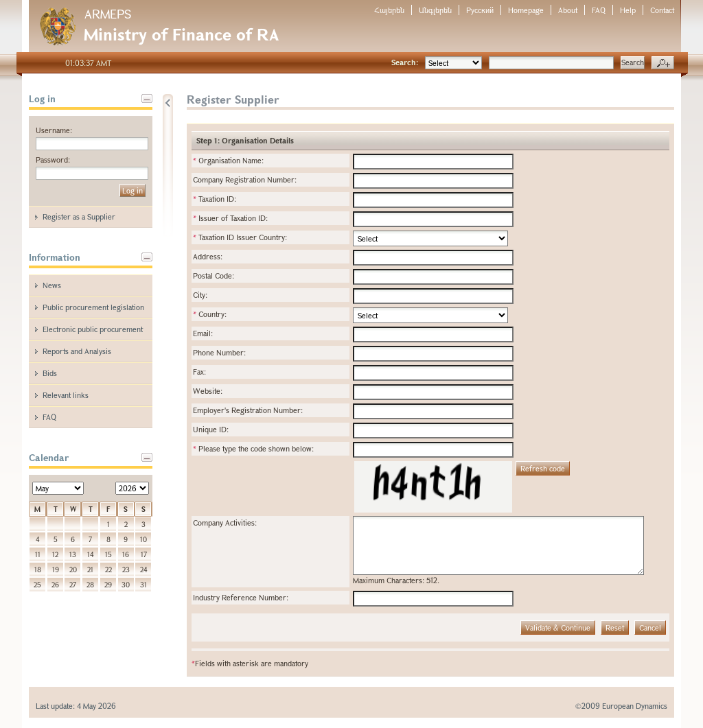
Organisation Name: (228, 160)
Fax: (199, 372)
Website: (208, 391)
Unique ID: (211, 429)
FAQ (599, 10)
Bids (50, 373)
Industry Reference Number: (241, 597)
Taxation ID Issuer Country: (240, 237)
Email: (203, 333)
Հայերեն (389, 10)
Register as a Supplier (79, 216)
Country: (210, 314)
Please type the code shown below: (253, 448)
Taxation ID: (215, 199)
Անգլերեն (435, 10)
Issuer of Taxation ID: (230, 218)
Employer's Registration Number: (248, 410)
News (52, 285)
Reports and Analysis (77, 351)
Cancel (650, 627)
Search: (405, 62)
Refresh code (543, 468)
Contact (662, 10)
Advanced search (663, 63)
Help (628, 10)
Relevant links (66, 395)
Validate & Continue (558, 627)
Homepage (526, 10)
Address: (208, 256)
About (568, 10)
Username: (54, 130)
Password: (53, 160)
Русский (480, 10)
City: (200, 295)
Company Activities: (225, 522)
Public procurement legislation (93, 307)
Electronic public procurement (93, 329)
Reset (615, 627)
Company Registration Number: (245, 179)
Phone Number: (219, 352)
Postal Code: (214, 275)
